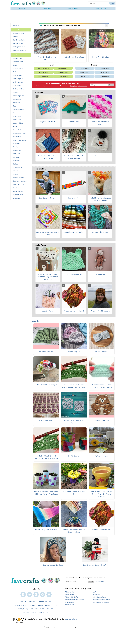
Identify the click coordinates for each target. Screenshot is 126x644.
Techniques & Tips (19, 185)
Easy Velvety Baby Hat (74, 275)
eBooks (16, 37)
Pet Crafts (16, 158)
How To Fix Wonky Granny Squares (74, 422)
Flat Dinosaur (74, 122)
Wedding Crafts (18, 195)
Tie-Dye (16, 189)
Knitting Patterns (104, 77)
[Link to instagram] (43, 595)
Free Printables (85, 69)
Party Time (17, 154)
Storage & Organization (20, 182)
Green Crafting (18, 117)
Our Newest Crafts (19, 41)
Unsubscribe (43, 613)
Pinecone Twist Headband (100, 312)
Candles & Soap (18, 59)
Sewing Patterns (85, 73)
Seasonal (16, 172)
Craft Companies (18, 79)
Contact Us (42, 602)
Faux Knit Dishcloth (46, 352)
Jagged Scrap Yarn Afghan (74, 233)
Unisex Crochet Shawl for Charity (47, 59)
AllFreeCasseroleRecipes (101, 603)
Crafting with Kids (19, 90)
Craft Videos (17, 86)
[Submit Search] (112, 4)
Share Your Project (19, 34)
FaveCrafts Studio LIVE (20, 51)
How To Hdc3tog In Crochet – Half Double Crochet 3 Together (46, 458)
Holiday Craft (17, 120)
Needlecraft (17, 144)
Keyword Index (51, 606)
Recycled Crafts (18, 44)
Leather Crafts (18, 131)
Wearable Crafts (18, 192)
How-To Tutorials (104, 73)
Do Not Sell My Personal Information (29, 606)
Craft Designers (18, 83)
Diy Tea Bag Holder (102, 457)
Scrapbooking (17, 168)
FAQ (50, 602)
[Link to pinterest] (36, 595)
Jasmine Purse (48, 312)
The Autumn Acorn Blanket (74, 312)
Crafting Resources (19, 48)
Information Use (83, 87)
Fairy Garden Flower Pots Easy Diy (74, 493)
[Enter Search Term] (97, 4)
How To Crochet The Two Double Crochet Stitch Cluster (102, 387)
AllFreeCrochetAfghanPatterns (74, 600)
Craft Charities (18, 76)
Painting (16, 148)
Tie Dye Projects (104, 69)
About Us (23, 602)
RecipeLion (96, 595)
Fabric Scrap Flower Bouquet (46, 385)
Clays (15, 66)
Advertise (32, 602)
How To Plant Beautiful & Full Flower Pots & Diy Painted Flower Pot (102, 495)
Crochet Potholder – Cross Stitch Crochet (48, 158)
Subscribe (16, 26)
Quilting (16, 165)
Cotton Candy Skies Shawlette (46, 530)
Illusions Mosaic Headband (53, 566)
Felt (14, 107)
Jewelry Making (18, 124)
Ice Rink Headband (102, 352)
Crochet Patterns (43, 77)
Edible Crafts (17, 100)
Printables (16, 161)
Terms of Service (30, 613)
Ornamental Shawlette (100, 233)
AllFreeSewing (70, 605)
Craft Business (18, 73)
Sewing (15, 175)
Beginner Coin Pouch (48, 122)
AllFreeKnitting (70, 595)
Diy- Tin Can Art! (74, 457)
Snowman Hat (100, 156)
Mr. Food (96, 593)
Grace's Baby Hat (74, 352)
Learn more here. (71, 620)
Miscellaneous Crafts (20, 134)
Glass (15, 114)
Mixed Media (17, 137)
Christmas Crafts (18, 62)
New (35, 322)
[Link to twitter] (30, 595)
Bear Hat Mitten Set (102, 421)
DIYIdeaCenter (70, 603)
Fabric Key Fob (74, 199)
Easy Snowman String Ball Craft (95, 566)
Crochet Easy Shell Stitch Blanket (100, 124)
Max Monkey (100, 275)
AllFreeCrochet (70, 593)
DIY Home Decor (63, 77)
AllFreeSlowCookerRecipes (101, 600)
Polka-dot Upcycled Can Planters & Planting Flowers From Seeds (46, 493)
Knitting (16, 127)
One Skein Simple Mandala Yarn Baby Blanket (74, 158)
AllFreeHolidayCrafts (71, 598)
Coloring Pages (18, 69)
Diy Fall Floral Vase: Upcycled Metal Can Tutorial (100, 200)
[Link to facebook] (23, 595)
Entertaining (17, 103)
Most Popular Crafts (19, 141)
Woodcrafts (17, 199)
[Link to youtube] (49, 595)
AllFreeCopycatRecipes (100, 598)
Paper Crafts (17, 151)
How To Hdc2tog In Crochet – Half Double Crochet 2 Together (74, 387)
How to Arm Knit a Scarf (101, 58)
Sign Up (111, 85)
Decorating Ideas (18, 97)
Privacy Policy (74, 87)
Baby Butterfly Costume (48, 199)
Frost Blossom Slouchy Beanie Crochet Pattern (74, 531)
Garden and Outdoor (19, 110)
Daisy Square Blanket (46, 421)
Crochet (16, 93)
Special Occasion (19, 178)
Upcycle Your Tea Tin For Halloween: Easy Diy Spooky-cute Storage (48, 277)
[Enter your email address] (77, 582)
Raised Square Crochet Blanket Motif (48, 234)
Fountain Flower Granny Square (74, 58)
